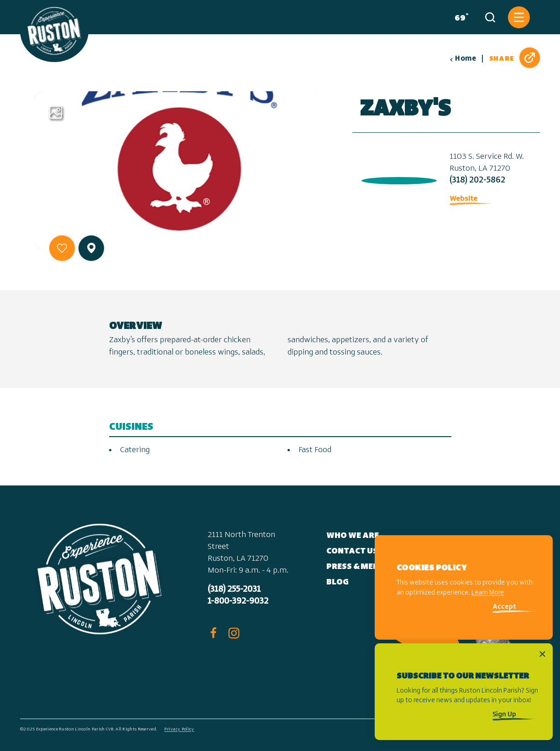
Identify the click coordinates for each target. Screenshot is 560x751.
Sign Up (504, 715)
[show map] (91, 248)
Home (463, 59)
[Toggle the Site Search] (490, 17)
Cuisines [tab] (131, 427)
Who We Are (353, 536)
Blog (338, 582)
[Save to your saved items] (62, 248)
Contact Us (352, 551)
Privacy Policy (179, 729)
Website (463, 199)
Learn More (488, 593)
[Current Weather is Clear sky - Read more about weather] (460, 17)
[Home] (54, 31)
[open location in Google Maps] (397, 179)
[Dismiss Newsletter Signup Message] (542, 654)
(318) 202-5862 (477, 180)
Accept (504, 607)
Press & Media (357, 567)
